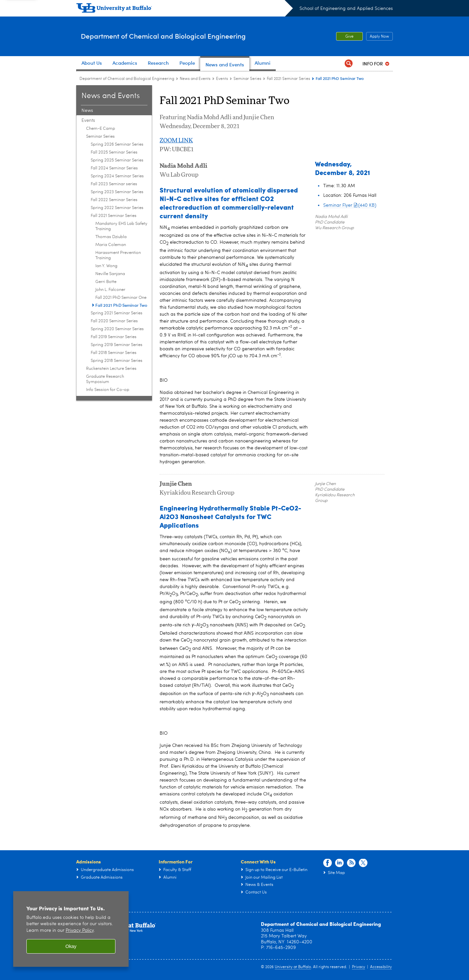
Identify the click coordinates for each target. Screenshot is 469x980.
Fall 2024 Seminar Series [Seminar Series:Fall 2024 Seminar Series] (114, 168)
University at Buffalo (293, 967)
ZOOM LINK (176, 141)
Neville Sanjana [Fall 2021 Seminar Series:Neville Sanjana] (110, 274)
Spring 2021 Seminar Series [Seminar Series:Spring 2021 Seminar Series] (117, 313)
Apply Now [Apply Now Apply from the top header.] (378, 37)
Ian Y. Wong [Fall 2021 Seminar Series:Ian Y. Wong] (106, 266)
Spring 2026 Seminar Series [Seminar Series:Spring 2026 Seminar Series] (117, 144)
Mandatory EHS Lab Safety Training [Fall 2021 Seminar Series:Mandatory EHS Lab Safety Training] (121, 226)
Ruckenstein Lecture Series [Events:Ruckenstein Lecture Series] (111, 369)
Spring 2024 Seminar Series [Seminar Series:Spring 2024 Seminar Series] (117, 176)
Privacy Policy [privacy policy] (80, 931)
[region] (71, 929)
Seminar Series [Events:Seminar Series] (247, 79)
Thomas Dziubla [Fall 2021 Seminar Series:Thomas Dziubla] (111, 237)
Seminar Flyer (350, 205)
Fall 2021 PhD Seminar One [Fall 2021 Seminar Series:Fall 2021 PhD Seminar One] (121, 298)
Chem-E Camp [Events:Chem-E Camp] (101, 129)
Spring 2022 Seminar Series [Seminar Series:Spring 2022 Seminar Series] (117, 208)
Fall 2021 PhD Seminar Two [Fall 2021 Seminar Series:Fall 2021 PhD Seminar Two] (121, 305)
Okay (71, 946)
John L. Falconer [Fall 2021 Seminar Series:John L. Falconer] (110, 290)
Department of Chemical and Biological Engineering (193, 36)
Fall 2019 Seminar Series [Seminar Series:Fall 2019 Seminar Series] (114, 337)
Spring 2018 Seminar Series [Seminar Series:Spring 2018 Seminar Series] (117, 361)
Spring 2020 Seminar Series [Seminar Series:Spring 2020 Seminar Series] (117, 329)
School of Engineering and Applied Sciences (346, 9)
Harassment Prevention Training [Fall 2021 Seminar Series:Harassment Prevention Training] (118, 255)
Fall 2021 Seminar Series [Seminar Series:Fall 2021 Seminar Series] (288, 79)
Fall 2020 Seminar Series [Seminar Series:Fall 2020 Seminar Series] (114, 321)
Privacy (359, 967)
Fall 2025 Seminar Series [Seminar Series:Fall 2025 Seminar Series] (114, 152)
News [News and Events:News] (87, 111)
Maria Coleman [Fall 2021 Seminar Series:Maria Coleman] (111, 245)
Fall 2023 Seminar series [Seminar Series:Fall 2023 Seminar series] (114, 184)
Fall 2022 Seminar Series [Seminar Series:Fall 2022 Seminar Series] (114, 200)
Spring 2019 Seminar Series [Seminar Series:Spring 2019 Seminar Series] (117, 345)
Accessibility (381, 967)
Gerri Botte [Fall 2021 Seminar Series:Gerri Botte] (106, 282)
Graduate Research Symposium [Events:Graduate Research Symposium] (105, 379)
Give (349, 37)
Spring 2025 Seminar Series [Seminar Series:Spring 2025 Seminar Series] (117, 160)
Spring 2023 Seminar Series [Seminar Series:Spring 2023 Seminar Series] (117, 192)
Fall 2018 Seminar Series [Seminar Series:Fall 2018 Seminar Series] (114, 353)
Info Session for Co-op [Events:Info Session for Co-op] (108, 390)
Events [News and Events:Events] (222, 79)
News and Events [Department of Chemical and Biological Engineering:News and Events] (195, 79)
